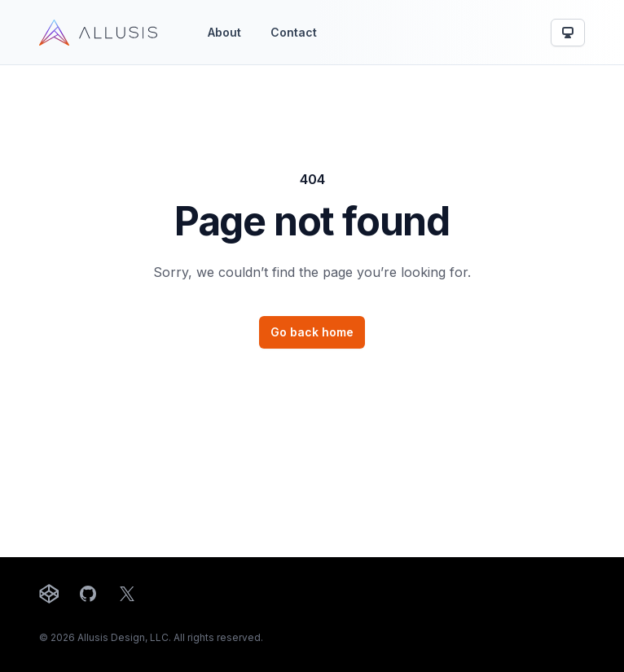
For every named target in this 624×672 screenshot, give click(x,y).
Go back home (312, 332)
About (224, 32)
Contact (294, 32)
